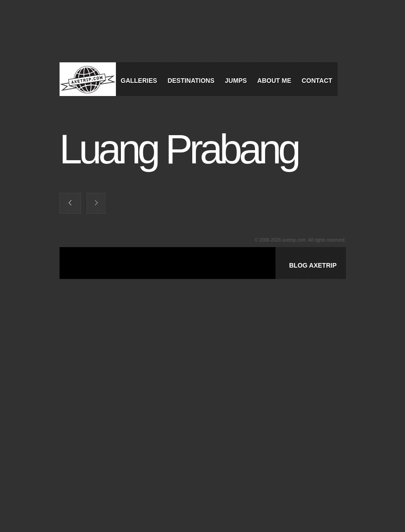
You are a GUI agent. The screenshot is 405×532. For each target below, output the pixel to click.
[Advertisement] (189, 274)
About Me (274, 81)
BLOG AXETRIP (313, 265)
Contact (317, 81)
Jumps (236, 81)
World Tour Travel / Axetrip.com (88, 79)
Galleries (139, 81)
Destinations (191, 81)
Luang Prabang (179, 149)
